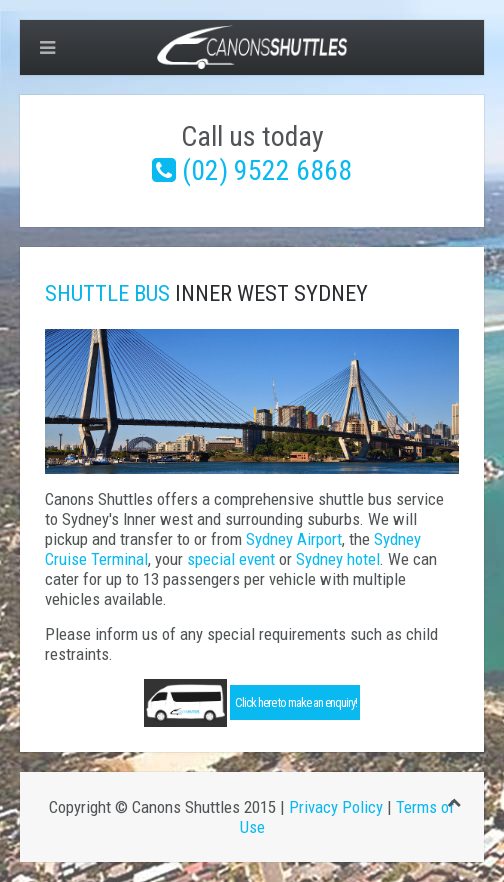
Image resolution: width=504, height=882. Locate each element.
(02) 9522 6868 (267, 170)
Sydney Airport (294, 539)
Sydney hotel (338, 559)
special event (231, 559)
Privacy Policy (336, 807)
